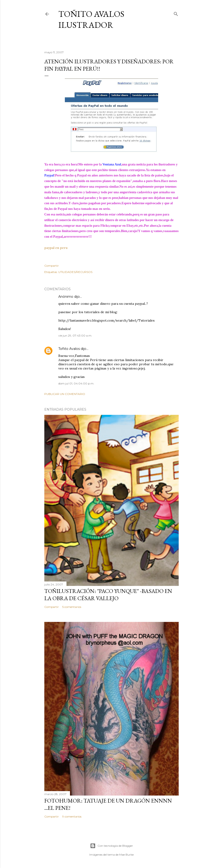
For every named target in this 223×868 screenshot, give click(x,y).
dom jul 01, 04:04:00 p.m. (76, 383)
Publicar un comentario (65, 394)
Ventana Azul (112, 164)
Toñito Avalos (69, 349)
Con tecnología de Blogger (111, 846)
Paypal (49, 175)
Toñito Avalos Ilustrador (91, 19)
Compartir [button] (52, 266)
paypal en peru (56, 248)
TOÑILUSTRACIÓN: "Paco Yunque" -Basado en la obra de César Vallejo (108, 595)
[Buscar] (176, 13)
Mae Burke (126, 855)
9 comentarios (72, 816)
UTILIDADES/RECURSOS (75, 272)
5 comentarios (72, 607)
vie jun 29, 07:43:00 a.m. (75, 335)
